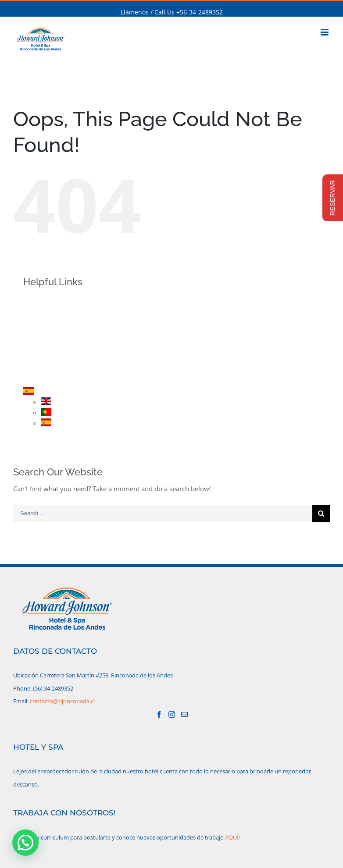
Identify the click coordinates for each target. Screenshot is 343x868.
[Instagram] (172, 714)
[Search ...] (163, 514)
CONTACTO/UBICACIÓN (72, 377)
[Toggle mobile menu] (325, 32)
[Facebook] (159, 714)
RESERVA (51, 362)
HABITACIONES (60, 331)
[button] (25, 843)
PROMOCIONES (60, 346)
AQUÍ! (232, 837)
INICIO (47, 300)
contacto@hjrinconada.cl (62, 701)
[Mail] (184, 714)
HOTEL (47, 316)
